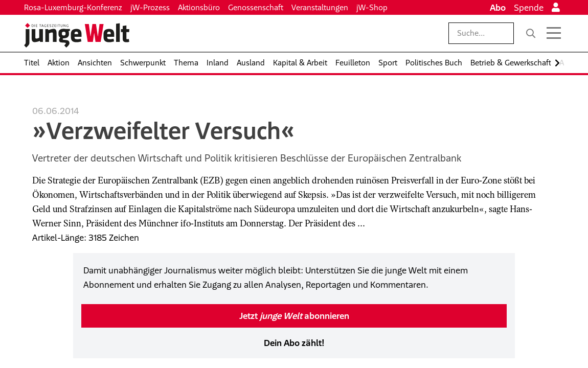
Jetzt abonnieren (294, 316)
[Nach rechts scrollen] (557, 63)
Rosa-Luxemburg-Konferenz (73, 7)
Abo (498, 8)
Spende (529, 8)
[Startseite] (77, 35)
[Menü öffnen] (554, 33)
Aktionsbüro (199, 7)
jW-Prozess (150, 7)
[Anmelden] (556, 8)
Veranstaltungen (320, 7)
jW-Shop (372, 7)
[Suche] (531, 33)
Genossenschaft (256, 7)
